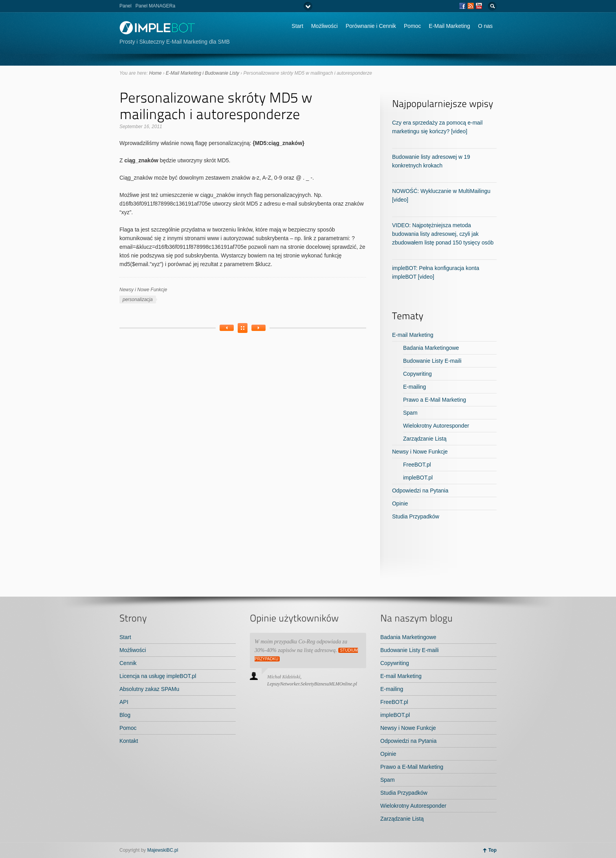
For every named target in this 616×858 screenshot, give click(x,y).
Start (297, 26)
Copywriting (417, 374)
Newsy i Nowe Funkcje (143, 290)
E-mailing (414, 387)
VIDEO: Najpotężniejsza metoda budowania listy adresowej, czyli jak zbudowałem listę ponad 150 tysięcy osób (443, 234)
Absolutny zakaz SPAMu (149, 689)
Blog (125, 715)
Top (492, 850)
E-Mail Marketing (450, 26)
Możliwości (324, 26)
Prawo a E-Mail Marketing (434, 400)
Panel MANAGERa (155, 6)
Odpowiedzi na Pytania (420, 491)
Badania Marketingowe (431, 348)
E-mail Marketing (413, 335)
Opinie (400, 503)
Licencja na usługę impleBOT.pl (158, 676)
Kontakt (129, 741)
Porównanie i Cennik (371, 26)
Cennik (128, 663)
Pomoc (412, 26)
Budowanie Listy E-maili (432, 361)
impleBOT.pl (418, 478)
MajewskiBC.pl (163, 850)
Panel (126, 6)
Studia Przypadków (416, 516)
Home (155, 73)
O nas (485, 26)
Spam (410, 413)
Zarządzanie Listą (425, 439)
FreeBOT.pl (417, 465)
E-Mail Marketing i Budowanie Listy (203, 73)
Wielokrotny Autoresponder (436, 426)
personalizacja (138, 299)
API (124, 702)
